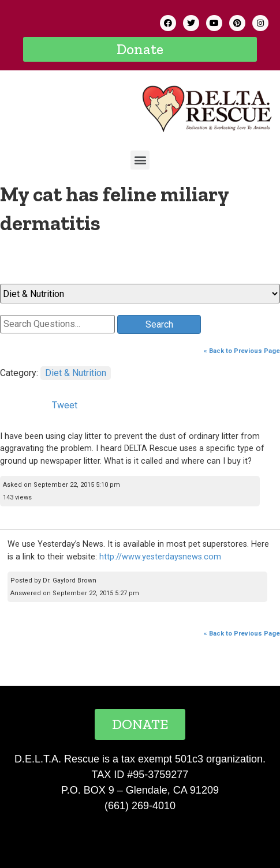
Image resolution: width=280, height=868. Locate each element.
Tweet (65, 405)
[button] (140, 49)
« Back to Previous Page (242, 351)
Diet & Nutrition (76, 373)
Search (159, 324)
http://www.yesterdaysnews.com (160, 557)
